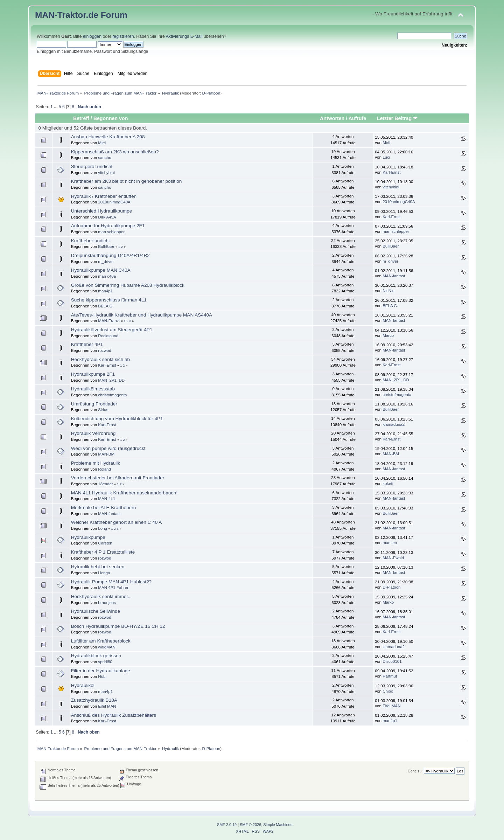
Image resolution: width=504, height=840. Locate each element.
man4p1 (105, 291)
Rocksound (108, 336)
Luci (386, 157)
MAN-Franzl (109, 321)
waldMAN (107, 647)
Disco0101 (392, 661)
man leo (390, 543)
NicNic (388, 291)
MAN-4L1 (107, 499)
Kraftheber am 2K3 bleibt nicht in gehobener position (127, 181)
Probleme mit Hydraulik (96, 463)
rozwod (104, 350)
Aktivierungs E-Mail (184, 36)
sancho (104, 158)
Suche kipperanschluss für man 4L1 (109, 300)
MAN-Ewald (393, 558)
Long (103, 528)
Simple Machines (278, 825)
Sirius (103, 410)
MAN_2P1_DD (111, 380)
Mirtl (102, 143)
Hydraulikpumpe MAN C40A (101, 270)
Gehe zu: (415, 771)
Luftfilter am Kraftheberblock (101, 641)
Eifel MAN (107, 706)
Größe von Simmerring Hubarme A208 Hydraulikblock (128, 285)
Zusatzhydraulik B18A (94, 700)
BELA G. (106, 306)
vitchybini (106, 173)
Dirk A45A (107, 217)
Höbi (102, 676)
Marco (388, 335)
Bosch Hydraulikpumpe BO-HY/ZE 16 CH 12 (118, 626)
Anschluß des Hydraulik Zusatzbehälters (114, 715)
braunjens (107, 603)
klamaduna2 (394, 424)
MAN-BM (106, 454)
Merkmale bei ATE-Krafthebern (104, 508)
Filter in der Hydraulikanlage (101, 671)
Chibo (388, 691)
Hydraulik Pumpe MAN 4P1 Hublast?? (111, 582)
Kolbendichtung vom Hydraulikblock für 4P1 (117, 419)
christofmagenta (112, 395)
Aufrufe (358, 118)
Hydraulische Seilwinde (96, 611)
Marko (388, 602)
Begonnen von (111, 118)
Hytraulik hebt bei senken (98, 567)
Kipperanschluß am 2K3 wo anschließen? (115, 152)
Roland (104, 469)
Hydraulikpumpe (88, 537)
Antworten (332, 118)
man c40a (107, 276)
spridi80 (105, 662)
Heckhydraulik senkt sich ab (101, 359)
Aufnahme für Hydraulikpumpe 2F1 (108, 226)
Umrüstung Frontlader (94, 404)
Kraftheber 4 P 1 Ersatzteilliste (103, 552)
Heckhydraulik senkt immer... (101, 596)
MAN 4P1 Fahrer (113, 588)
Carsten (105, 543)
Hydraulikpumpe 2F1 (93, 374)
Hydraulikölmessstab (93, 389)
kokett (388, 484)
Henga (104, 573)
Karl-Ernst (391, 172)
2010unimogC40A (114, 202)
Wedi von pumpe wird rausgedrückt (108, 448)
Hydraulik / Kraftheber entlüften (104, 196)
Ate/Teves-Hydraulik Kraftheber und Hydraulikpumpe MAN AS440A (142, 315)
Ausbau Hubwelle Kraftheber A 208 (108, 137)
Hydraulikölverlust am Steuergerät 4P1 (112, 330)
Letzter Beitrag (397, 118)
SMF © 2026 (250, 825)
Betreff (81, 118)
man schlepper (111, 232)
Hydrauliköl (83, 685)
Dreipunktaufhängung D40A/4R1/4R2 (110, 255)
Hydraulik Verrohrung (93, 433)
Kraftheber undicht (90, 241)
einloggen (92, 36)
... (56, 107)
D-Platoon (211, 93)
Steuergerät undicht (92, 166)
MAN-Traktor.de (67, 15)
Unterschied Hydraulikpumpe (102, 211)
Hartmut (390, 676)
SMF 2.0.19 (227, 825)
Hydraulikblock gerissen (96, 656)
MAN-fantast (394, 276)
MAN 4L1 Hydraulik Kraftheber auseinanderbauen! (124, 493)
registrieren (123, 36)
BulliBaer (106, 247)
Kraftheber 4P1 (87, 344)
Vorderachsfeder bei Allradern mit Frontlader (118, 478)
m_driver (106, 262)
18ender (105, 484)
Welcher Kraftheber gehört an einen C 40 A (117, 522)
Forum (114, 15)
